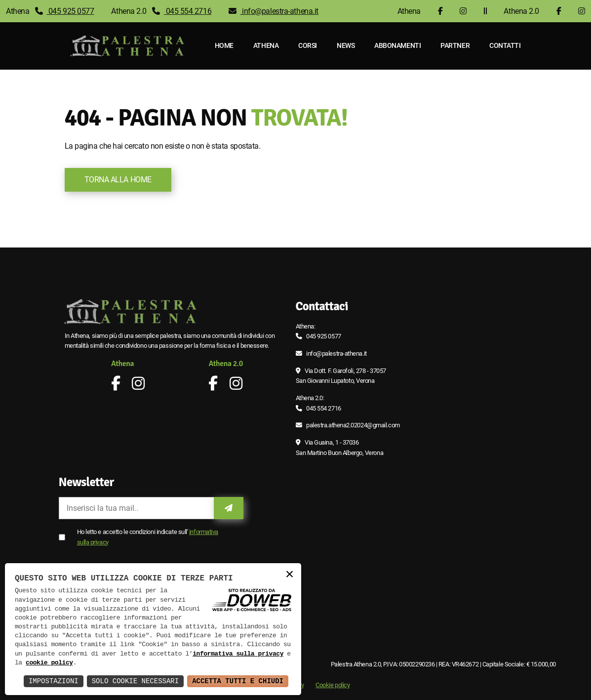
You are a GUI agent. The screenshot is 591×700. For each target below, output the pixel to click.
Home (224, 45)
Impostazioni (54, 681)
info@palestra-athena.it (274, 11)
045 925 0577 (65, 11)
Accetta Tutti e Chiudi (238, 681)
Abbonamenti (397, 45)
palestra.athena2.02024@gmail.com (353, 425)
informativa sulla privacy (238, 654)
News (346, 45)
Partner (455, 45)
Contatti (505, 45)
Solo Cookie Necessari (135, 681)
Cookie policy (333, 685)
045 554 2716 (182, 11)
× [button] (289, 575)
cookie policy (49, 663)
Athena (266, 45)
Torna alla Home (118, 180)
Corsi (308, 45)
